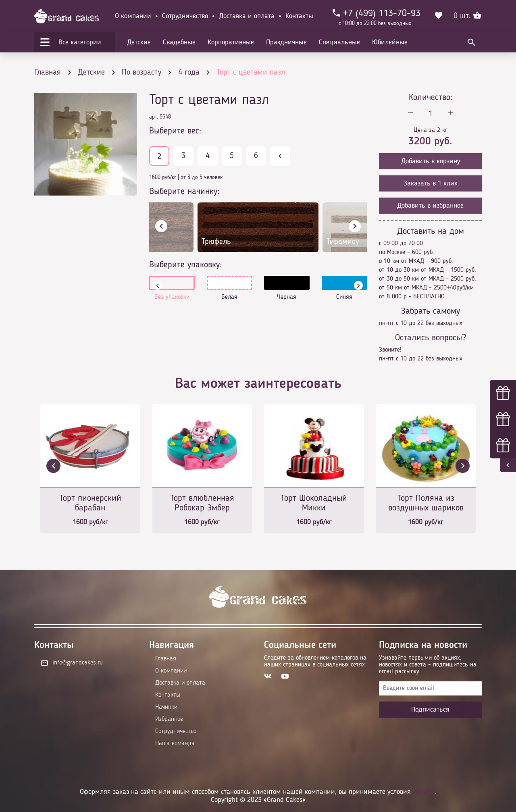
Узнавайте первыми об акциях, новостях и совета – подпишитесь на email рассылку (428, 665)
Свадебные (179, 42)
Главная (166, 659)
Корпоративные (231, 42)
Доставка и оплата (247, 16)
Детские (139, 42)
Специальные (339, 42)
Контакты (299, 16)
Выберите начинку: (184, 192)
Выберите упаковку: (185, 265)
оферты (424, 792)
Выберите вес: (175, 131)
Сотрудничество (185, 16)
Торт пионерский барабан (90, 503)
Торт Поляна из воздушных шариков (426, 503)
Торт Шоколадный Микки (314, 503)
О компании (133, 16)
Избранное (169, 719)
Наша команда (175, 743)
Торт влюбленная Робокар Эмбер (202, 503)
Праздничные (286, 42)
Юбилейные (390, 42)
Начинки (166, 707)
